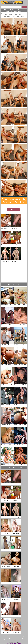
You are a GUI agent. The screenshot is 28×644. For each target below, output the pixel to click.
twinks (14, 17)
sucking (22, 17)
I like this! (13, 210)
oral (20, 14)
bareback (10, 14)
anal (6, 14)
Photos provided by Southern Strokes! (14, 201)
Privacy (16, 643)
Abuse (20, 643)
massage (4, 17)
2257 (8, 643)
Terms (11, 643)
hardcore (16, 14)
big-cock (9, 17)
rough (18, 17)
